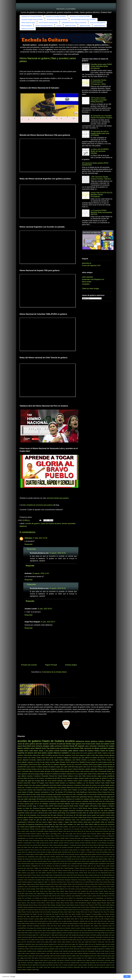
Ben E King (37, 831)
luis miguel (55, 760)
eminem (110, 852)
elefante (73, 762)
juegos (37, 774)
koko (97, 857)
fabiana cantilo (44, 854)
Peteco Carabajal (90, 907)
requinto (46, 744)
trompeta (71, 965)
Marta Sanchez (65, 903)
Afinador (63, 762)
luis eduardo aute (85, 859)
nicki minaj (108, 861)
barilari (23, 923)
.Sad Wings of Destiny (55, 870)
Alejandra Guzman (52, 873)
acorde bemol (44, 843)
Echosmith (79, 884)
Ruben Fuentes (27, 912)
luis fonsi (48, 781)
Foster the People (85, 887)
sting (108, 864)
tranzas (44, 827)
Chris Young (105, 880)
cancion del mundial (60, 847)
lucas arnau (75, 859)
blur (99, 811)
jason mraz (57, 788)
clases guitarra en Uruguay (77, 850)
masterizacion (22, 822)
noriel (71, 953)
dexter (85, 930)
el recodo (37, 762)
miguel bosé (78, 861)
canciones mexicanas (97, 746)
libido (43, 781)
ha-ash (42, 762)
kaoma (41, 944)
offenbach (86, 953)
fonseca (88, 762)
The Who (61, 914)
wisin (85, 767)
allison (31, 771)
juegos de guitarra (101, 778)
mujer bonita (21, 953)
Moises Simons (38, 905)
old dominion (93, 953)
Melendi (38, 748)
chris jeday (30, 928)
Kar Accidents (44, 896)
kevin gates (72, 944)
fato (49, 815)
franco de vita (74, 815)
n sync (47, 953)
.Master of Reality (27, 792)
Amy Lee (95, 873)
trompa (66, 965)
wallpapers (68, 760)
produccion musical (38, 801)
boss (61, 923)
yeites (19, 970)
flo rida (66, 815)
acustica (37, 919)
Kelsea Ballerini (35, 836)
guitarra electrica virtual (99, 854)
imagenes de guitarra (57, 769)
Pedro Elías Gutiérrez (71, 907)
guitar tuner (96, 815)
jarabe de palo (89, 778)
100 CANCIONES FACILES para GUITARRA (83, 20)
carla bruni (54, 926)
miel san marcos (41, 822)
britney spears (83, 923)
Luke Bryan (69, 900)
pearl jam (42, 864)
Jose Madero (49, 894)
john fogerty (65, 857)
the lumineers (110, 824)
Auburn (43, 875)
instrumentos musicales (51, 817)
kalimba (57, 799)
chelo (83, 785)
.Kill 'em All (38, 804)
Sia (32, 794)
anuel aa (60, 921)
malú (35, 949)
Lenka (89, 896)
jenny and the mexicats (25, 942)
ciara (57, 850)
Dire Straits (58, 776)
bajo (74, 744)
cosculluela (48, 778)
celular (96, 926)
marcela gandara (86, 820)
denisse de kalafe (46, 852)
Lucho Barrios (39, 838)
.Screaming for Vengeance (55, 829)
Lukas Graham (61, 900)
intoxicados (99, 937)
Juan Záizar (87, 894)
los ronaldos (68, 859)
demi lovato (37, 852)
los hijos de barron (47, 820)
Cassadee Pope (40, 880)
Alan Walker (42, 873)
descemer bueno (78, 930)
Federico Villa (54, 887)
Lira (23, 898)
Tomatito (78, 914)
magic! (105, 859)
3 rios (84, 829)
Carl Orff (93, 877)
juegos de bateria (38, 799)
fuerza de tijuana (27, 935)
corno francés (95, 928)
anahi (24, 845)
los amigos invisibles (76, 947)
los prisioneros (59, 820)
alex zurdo (55, 919)
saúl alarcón (60, 960)
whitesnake (77, 967)
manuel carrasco (109, 799)
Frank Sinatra (26, 834)
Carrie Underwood (29, 880)
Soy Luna (75, 764)
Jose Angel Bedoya (39, 894)
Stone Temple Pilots (78, 912)
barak (19, 923)
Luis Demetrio (52, 900)
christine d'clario (102, 794)
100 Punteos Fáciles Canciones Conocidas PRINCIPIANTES (99, 100)
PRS (96, 905)
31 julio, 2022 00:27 (48, 622)
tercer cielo (99, 963)
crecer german (110, 928)
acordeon (31, 919)
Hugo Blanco (46, 834)
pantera (41, 956)
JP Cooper (29, 891)
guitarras (70, 778)
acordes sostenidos (85, 843)
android (36, 921)
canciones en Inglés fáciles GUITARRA (32, 20)
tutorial (27, 804)
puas (69, 864)
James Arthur (44, 891)
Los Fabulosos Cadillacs (74, 783)
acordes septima (74, 843)
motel (103, 951)
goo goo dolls (67, 935)
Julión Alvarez (28, 755)
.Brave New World (55, 868)
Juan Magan (102, 806)
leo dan (100, 788)
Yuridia (37, 843)
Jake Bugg (53, 834)
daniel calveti (57, 813)
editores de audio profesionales (104, 813)
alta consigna (105, 919)
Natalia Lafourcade (53, 808)
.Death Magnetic (69, 868)
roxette (112, 958)
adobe (42, 919)
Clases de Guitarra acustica (51, 523)
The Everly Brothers (24, 914)
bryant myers (39, 847)
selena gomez (96, 781)
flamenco (60, 815)
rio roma (108, 758)
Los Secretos (108, 898)
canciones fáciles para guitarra (58, 498)
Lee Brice (84, 896)
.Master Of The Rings (28, 870)
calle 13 (86, 794)
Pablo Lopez (102, 905)
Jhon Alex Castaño (80, 891)
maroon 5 (34, 767)
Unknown (28, 538)
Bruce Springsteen (48, 877)
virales (41, 967)
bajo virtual (108, 921)
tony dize (56, 965)
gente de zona (65, 854)
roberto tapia (102, 958)
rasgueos (83, 755)
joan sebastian (66, 755)
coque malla (107, 850)
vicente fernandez (61, 751)
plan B (25, 824)
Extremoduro (35, 887)
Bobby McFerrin (54, 831)
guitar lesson (87, 815)
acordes (94, 776)
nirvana (88, 744)
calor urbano (97, 923)
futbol (81, 815)
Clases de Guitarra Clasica (89, 751)
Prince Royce (107, 760)
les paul (53, 859)
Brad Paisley (38, 877)
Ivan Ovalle (108, 889)
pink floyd (37, 753)
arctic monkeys (83, 764)
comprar (78, 928)
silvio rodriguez (107, 781)
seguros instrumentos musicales (101, 960)
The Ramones (47, 914)
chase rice (111, 926)
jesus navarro (37, 942)
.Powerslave (53, 804)
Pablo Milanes (110, 905)
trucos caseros (78, 965)
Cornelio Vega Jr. (32, 806)
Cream (68, 882)
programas (31, 824)
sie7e (83, 824)
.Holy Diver (106, 868)
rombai (108, 958)
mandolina (40, 949)
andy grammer (44, 921)
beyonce (44, 923)
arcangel (65, 811)
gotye (86, 854)
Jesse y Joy (43, 751)
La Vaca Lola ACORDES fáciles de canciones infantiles (100, 151)
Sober (66, 912)
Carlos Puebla (110, 877)
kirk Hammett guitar (82, 944)
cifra (35, 928)
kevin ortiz (71, 817)
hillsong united (33, 817)
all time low (97, 919)
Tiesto (66, 914)
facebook (87, 933)
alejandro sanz (83, 746)
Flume (69, 887)
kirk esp (91, 944)
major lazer (111, 859)
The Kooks (94, 841)
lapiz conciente (29, 947)
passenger (47, 956)
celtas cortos (105, 847)
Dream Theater (79, 806)
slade (55, 963)
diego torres (66, 813)
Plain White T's (110, 907)
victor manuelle (27, 967)
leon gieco (47, 859)
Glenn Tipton (111, 887)
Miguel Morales (102, 903)
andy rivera (29, 845)
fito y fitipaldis (81, 762)
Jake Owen (36, 891)
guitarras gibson (23, 817)
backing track (52, 794)
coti (70, 758)
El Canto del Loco (89, 831)
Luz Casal (76, 900)
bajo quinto (94, 921)
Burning (76, 877)
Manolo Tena (106, 900)
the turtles (56, 866)
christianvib (110, 741)
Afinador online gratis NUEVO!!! (44, 26)
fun (56, 854)
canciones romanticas (74, 785)
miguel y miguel (63, 822)
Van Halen (27, 917)
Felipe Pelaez (63, 887)
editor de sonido (88, 813)
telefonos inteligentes (32, 866)
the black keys (98, 801)
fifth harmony (62, 778)
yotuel (107, 866)
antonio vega (57, 811)
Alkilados (67, 804)
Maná (29, 746)
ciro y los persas (64, 850)
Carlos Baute (22, 806)
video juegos (99, 755)
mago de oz (99, 799)
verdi (95, 965)
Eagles (87, 806)
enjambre (33, 815)
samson (37, 960)
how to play (48, 937)
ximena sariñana (104, 967)
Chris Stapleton (97, 880)
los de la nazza (87, 947)
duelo (69, 852)
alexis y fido (62, 919)
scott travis (73, 960)
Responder (29, 544)
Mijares (109, 903)
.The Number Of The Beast (63, 792)
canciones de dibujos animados (96, 748)
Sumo (91, 912)
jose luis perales (90, 857)
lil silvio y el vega (53, 947)
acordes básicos (23, 811)
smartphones (102, 864)
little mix (67, 947)
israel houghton (49, 940)
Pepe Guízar (81, 907)
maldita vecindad (32, 861)
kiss (96, 788)
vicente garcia (75, 866)
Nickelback (107, 838)
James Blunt (52, 891)
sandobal (74, 864)
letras (88, 741)
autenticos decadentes (76, 811)
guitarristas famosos (87, 797)
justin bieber (98, 753)
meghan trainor (47, 861)
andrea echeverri (29, 921)
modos (84, 861)
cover (113, 850)
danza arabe (87, 282)
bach (55, 785)
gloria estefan (59, 935)
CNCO (68, 762)
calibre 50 (44, 755)
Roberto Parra (72, 910)
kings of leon (87, 817)
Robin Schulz (44, 841)
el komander (102, 771)
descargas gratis (56, 852)
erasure (65, 933)
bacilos (87, 811)
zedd (31, 868)
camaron (112, 923)
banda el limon (75, 771)
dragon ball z (58, 797)
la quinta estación (97, 817)
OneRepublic (64, 808)
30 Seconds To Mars (97, 870)
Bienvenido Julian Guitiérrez (86, 875)
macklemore (21, 949)
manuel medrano (57, 781)
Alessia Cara (62, 873)
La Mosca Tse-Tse (59, 836)
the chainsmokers (109, 801)
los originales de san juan (107, 947)
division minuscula (47, 797)
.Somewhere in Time (47, 792)
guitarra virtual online (107, 815)
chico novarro (35, 850)
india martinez (51, 857)
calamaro (30, 762)
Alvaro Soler (29, 831)
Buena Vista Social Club (66, 831)
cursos (31, 797)
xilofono (97, 967)
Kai (26, 896)
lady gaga (28, 781)
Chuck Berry (77, 831)
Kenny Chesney (45, 836)
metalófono (50, 951)
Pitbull (112, 783)
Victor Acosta (65, 917)
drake (19, 933)
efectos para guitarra (96, 764)
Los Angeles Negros (85, 836)
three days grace (77, 767)
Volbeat (20, 843)
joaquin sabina (66, 788)
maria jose (77, 949)
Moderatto (25, 905)
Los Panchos (30, 838)
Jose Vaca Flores (59, 894)
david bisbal (22, 769)
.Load (19, 870)
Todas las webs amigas (90, 289)
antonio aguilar (53, 921)
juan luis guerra (83, 788)
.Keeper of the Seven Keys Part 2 (98, 827)
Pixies (113, 838)
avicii (51, 785)
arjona (20, 746)
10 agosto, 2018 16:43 (57, 553)
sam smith (59, 824)
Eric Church (106, 884)
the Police (109, 963)
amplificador (45, 785)
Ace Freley (76, 792)
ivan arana (57, 940)
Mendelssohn (82, 903)
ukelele (88, 769)
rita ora (95, 958)
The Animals (111, 912)
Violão (96, 917)
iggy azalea (43, 857)
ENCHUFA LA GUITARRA (66, 9)
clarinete (39, 928)
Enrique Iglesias (109, 755)
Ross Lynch (99, 910)
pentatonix (63, 956)
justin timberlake (49, 799)
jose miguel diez (87, 942)
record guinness (47, 958)
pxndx (110, 762)
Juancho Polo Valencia (97, 894)
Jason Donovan (69, 891)
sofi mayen (60, 963)
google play (75, 935)
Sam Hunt (43, 912)
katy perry (91, 788)
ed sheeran (29, 753)
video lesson (83, 866)
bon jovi (70, 794)
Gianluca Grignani (36, 834)
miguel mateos (52, 822)
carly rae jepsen (85, 926)
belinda (32, 923)
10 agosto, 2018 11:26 (40, 573)
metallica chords (110, 949)
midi (83, 951)
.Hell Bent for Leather (96, 868)
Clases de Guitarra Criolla (105, 744)
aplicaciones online (47, 845)
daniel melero (47, 930)
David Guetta (58, 806)
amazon (112, 919)
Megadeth (63, 764)
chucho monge (50, 850)
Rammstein (37, 841)
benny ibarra (89, 845)
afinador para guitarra (108, 843)
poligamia (87, 956)
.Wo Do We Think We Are (79, 870)
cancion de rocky (48, 847)
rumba (26, 960)
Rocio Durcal (80, 910)
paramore (111, 822)
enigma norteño (34, 854)
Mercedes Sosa (80, 838)
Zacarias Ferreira (23, 919)
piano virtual (88, 774)
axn (89, 921)
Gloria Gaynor (22, 889)
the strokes (21, 827)
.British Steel (84, 827)
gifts (53, 935)
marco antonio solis (29, 790)
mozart (107, 951)
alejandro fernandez (29, 760)
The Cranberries (86, 841)
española (70, 933)
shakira (61, 760)
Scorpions (107, 808)
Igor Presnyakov (84, 889)
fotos (78, 797)
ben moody (38, 923)
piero (66, 864)
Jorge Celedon (29, 894)
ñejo (37, 970)
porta (92, 956)
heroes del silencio (44, 769)
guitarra (32, 744)
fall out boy (52, 854)
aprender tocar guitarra (52, 771)
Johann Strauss (104, 891)
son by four (67, 963)
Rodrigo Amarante (90, 910)
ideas (58, 937)
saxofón (54, 960)
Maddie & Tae (88, 900)
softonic (91, 824)
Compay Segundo (38, 882)
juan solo (105, 942)
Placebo (20, 841)
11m (89, 870)
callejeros (111, 811)
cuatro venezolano (27, 930)
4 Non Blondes (91, 829)
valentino (90, 965)
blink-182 (27, 778)
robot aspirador (88, 277)
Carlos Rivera (92, 792)
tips (48, 965)
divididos (73, 813)
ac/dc (93, 744)
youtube (112, 866)
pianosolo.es (87, 263)
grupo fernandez (91, 935)
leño (43, 947)
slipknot (24, 776)
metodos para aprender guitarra (72, 951)
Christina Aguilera (27, 882)
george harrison (75, 854)
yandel (31, 804)
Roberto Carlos (98, 808)
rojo (54, 824)
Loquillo (76, 836)
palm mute (35, 956)
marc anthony (68, 781)
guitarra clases (97, 741)
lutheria (92, 799)
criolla (19, 930)
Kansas (30, 896)
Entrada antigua (71, 665)
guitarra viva (80, 744)
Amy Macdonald (103, 873)
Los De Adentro (68, 898)
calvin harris (105, 923)
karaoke (46, 944)
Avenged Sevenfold (86, 804)
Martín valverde (70, 838)
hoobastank (31, 857)
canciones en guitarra (74, 847)
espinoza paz (76, 758)
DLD (113, 758)
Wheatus (101, 917)
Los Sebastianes (98, 898)
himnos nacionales (69, 523)
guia (103, 935)
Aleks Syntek (111, 829)
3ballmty (106, 870)
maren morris (78, 781)
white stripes (55, 827)
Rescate (55, 910)
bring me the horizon (37, 778)
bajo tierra (101, 921)
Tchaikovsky (97, 912)
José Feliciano (50, 783)
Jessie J (60, 834)
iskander (42, 940)
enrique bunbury (31, 769)
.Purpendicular (25, 829)
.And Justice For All (74, 827)
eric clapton (66, 797)
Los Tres (86, 783)
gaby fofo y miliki (38, 935)
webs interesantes (61, 967)
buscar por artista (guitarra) (98, 23)
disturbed (65, 852)
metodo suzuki (58, 951)
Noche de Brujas (80, 905)
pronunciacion (50, 801)
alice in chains (79, 919)
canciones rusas (45, 926)
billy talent (102, 845)
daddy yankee (110, 785)
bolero (57, 923)
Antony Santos (36, 875)
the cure (41, 866)
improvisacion (64, 937)
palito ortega (28, 956)
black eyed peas (110, 845)
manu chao (76, 820)
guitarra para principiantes (60, 748)
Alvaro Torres (88, 873)
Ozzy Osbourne (90, 905)
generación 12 (47, 935)
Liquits (19, 898)
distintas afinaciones (99, 930)
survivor (82, 963)
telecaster (93, 963)
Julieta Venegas (106, 834)
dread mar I (21, 788)
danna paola (21, 852)
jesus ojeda (45, 942)
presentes (104, 956)
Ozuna (69, 764)
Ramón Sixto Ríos (39, 910)
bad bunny (93, 811)
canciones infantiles (62, 746)
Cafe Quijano (86, 877)
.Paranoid (37, 792)
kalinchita (28, 944)
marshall (39, 861)
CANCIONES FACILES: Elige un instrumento (74, 23)
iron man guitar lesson (32, 940)
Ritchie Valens (87, 808)
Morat (28, 794)
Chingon (89, 880)
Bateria (20, 748)
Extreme (106, 831)
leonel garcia (108, 788)
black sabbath (22, 762)
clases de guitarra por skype (50, 928)
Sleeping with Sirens (58, 912)
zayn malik (26, 868)
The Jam (40, 914)
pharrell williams (72, 956)
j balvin (88, 755)
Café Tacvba (46, 764)
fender (109, 771)
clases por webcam (65, 928)
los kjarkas (95, 947)
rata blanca (35, 958)
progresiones (39, 824)
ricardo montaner (76, 801)
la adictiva (55, 774)
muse (73, 755)
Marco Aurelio (46, 903)
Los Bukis (26, 808)
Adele (57, 762)
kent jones (61, 944)
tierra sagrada (30, 827)
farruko (55, 778)
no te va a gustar (78, 774)
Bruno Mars (37, 764)
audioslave (73, 845)
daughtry (54, 930)
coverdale (103, 928)
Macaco (54, 838)
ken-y (56, 944)
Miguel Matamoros (90, 838)
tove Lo (61, 965)
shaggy (36, 963)
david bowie (60, 930)
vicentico (30, 776)
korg (101, 857)
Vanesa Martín (35, 917)
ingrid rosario (77, 937)
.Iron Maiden (104, 790)
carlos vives (94, 771)
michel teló (64, 861)
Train (113, 808)
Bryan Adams (58, 877)
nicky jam (111, 753)
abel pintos (37, 755)
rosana (53, 790)
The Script (55, 914)
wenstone (70, 967)
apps (65, 921)
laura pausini (33, 859)
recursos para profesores (60, 958)
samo (65, 824)
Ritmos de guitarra (27, 26)
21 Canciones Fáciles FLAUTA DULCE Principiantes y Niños (98, 82)
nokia (68, 953)
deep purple (49, 758)
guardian (99, 935)
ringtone (90, 958)
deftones (67, 930)
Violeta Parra (28, 785)
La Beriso (68, 896)
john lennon (47, 760)
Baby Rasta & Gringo (52, 875)
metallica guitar (22, 951)
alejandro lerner (47, 811)
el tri (33, 788)
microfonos (70, 861)
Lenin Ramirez (69, 836)
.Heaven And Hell (84, 868)
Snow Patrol (77, 841)
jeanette (94, 940)
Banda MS (73, 746)
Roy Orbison (107, 910)
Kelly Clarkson (53, 896)
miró (86, 951)
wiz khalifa (91, 967)
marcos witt (96, 820)
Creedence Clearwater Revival (44, 776)
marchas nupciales (49, 949)
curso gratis (101, 785)
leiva (36, 947)
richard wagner (77, 958)
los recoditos (76, 799)
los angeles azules (27, 820)
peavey (47, 864)
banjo (113, 921)
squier (78, 963)
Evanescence (99, 831)
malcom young (22, 861)
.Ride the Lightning (41, 829)
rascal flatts (28, 958)
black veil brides (22, 847)
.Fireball (76, 868)
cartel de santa (89, 847)
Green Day (46, 748)
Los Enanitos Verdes (94, 760)
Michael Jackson (95, 783)
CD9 (80, 877)
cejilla (52, 746)
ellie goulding (103, 852)
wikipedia (94, 769)
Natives (64, 905)
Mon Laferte (100, 838)
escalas (73, 797)
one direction (75, 748)
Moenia (31, 905)
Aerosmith (61, 804)
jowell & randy (97, 942)
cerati (43, 758)
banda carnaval (62, 794)
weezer (99, 866)
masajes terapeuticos (98, 949)
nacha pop (87, 822)
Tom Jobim (72, 914)
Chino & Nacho (102, 792)
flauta (25, 746)
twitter (48, 827)
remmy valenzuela (98, 774)
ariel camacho (37, 746)
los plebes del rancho (97, 758)
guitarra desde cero (99, 26)
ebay (23, 933)
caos (82, 847)
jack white (69, 940)
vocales (53, 967)
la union (110, 857)
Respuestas (32, 549)
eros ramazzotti (42, 815)
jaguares (58, 857)
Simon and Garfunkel (66, 841)
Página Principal (51, 665)
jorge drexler (73, 857)
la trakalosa (68, 799)
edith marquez (29, 933)
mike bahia (73, 822)
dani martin (49, 813)
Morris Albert (47, 905)
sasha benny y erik (46, 960)
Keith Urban (27, 836)
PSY (71, 808)
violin (89, 866)
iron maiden (110, 746)
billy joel (96, 845)
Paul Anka (51, 907)
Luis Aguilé (44, 900)
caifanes (39, 760)
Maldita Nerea (97, 900)
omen (113, 953)
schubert (67, 960)
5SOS (31, 764)
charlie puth (29, 813)
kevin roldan (78, 817)
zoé (81, 753)
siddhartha (92, 864)
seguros (89, 960)
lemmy (39, 947)
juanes (51, 751)
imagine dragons (79, 778)
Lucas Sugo (26, 900)
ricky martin (108, 774)
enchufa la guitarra (51, 933)
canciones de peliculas (57, 744)
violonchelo (27, 783)
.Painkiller (45, 870)
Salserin (37, 912)
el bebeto (29, 788)
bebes (28, 923)
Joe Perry (95, 891)
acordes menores (64, 843)
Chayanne (101, 769)
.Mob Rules (38, 870)
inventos (23, 940)
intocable (50, 788)
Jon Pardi (112, 891)
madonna (68, 820)
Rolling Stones (102, 767)
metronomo (31, 822)
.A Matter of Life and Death (41, 868)
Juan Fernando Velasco (94, 834)
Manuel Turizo (26, 903)
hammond (25, 937)
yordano (24, 970)
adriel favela (48, 919)
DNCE (51, 806)
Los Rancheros (88, 898)
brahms (65, 923)
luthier (92, 859)
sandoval (80, 864)
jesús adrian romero (55, 942)
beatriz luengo (81, 845)
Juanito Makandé (109, 894)
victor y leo (35, 967)
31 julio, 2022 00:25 (45, 609)
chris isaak (42, 850)
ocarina (75, 953)
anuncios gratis (39, 771)
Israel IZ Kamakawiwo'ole (97, 889)
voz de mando (82, 790)
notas (93, 755)
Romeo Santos (23, 758)
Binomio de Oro (99, 875)
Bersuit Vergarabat (108, 804)
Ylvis (34, 843)
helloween (97, 797)
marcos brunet (69, 949)
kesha (66, 944)
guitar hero (108, 935)
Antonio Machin (27, 875)
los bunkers (62, 774)
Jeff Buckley (94, 806)
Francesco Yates (96, 887)
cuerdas (40, 930)
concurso (26, 797)
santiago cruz (72, 824)
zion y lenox (64, 827)
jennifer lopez (110, 940)
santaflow (85, 864)
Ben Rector (74, 875)
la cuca (105, 857)
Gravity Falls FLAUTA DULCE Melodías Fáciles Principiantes (101, 195)
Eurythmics (21, 887)
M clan (82, 900)
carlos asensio (62, 926)
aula (86, 921)
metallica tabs (56, 861)
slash (97, 864)
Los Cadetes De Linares (99, 836)
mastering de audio (108, 820)
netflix (103, 861)
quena (109, 956)
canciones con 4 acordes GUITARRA (56, 17)
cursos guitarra (88, 753)
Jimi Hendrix (22, 794)
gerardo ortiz (57, 755)
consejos (88, 928)
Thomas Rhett (102, 841)
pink (30, 801)
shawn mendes (50, 762)
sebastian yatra (87, 801)
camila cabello (22, 926)
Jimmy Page (69, 834)
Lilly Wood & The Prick (108, 896)
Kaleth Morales (60, 783)
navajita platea (94, 861)
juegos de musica (97, 762)
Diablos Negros (22, 884)
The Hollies (33, 914)
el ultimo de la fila (24, 815)
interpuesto (92, 937)
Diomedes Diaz (49, 884)
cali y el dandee (78, 794)
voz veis (94, 866)
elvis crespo (41, 933)
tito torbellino (63, 866)
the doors (21, 804)
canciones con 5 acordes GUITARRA (80, 17)
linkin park (27, 767)
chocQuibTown (22, 928)
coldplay (66, 758)
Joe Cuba (89, 891)
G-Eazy (104, 887)
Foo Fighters (55, 764)
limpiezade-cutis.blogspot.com (93, 279)
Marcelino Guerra (36, 903)
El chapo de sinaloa (89, 884)
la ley (62, 799)
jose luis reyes (77, 942)
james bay (76, 940)
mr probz (112, 951)
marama (69, 774)
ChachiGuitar (60, 880)
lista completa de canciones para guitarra (38, 505)
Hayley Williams (60, 889)
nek (100, 861)
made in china (29, 949)
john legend (63, 817)
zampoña (20, 868)
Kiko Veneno (61, 896)
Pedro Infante (105, 783)
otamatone (21, 956)
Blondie (106, 875)
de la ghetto (29, 852)
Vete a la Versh (45, 917)
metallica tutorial (42, 951)
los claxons (69, 769)
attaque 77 (67, 845)
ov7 (106, 822)
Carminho (20, 880)
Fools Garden (75, 887)
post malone (97, 956)
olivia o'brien (101, 953)
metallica (27, 748)
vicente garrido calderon (104, 965)
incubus (71, 937)
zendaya (29, 970)
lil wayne (61, 947)
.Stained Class (67, 870)
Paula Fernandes (59, 907)
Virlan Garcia (86, 776)
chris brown (93, 794)
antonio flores (37, 845)
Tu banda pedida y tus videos (100, 914)
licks (46, 947)
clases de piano (23, 744)
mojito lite (98, 951)
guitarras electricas (28, 774)
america (20, 845)
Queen (20, 760)
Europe (112, 884)
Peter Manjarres (101, 907)
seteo (79, 824)
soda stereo (34, 751)
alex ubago (37, 794)
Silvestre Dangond (54, 841)
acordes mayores (35, 811)
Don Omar (111, 792)
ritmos (26, 751)
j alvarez (63, 940)
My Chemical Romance (38, 808)
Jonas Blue (21, 894)
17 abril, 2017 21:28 (40, 538)
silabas (40, 963)
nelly (51, 953)
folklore (50, 755)
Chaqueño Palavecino (71, 880)
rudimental (21, 960)
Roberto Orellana (63, 910)
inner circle (85, 937)
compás (83, 928)
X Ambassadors (27, 843)
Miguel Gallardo (92, 903)
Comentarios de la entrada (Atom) (54, 672)
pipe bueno (80, 956)
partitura (20, 755)
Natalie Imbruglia (56, 905)
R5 (24, 841)
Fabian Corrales (44, 887)
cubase (35, 930)
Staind (70, 912)
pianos (105, 762)
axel (113, 760)
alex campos (37, 785)
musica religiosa (23, 801)
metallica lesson (32, 951)
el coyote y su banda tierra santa (89, 852)
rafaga (22, 958)
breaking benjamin (73, 923)
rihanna (76, 769)
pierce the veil (60, 864)
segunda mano (81, 960)
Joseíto (66, 894)
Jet (64, 834)
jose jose (74, 788)
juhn (109, 942)
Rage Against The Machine (25, 910)
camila (38, 758)
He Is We (68, 889)
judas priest (76, 753)
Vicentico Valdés (55, 917)
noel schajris (95, 822)
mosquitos (86, 284)
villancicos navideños (61, 753)
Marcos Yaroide (55, 903)
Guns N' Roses (92, 767)
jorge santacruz (67, 942)
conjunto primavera (97, 850)
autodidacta (111, 776)
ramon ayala (48, 824)
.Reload (32, 829)
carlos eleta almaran (73, 926)
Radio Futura (29, 841)
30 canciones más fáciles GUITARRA (57, 20)
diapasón (90, 930)
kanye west (35, 944)
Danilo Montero (90, 882)
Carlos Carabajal (101, 877)
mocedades (91, 951)
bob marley (32, 758)
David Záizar (107, 882)
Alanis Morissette (101, 829)
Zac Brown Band (109, 917)
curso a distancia (39, 813)
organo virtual (34, 864)
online (102, 822)
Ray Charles (48, 910)
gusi (113, 935)
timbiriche (25, 965)
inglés (108, 797)
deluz (71, 930)
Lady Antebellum (76, 896)
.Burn (62, 868)
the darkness (48, 866)
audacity (82, 921)
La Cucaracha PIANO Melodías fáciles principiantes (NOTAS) (101, 212)
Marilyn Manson (68, 776)
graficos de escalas (85, 26)
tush (69, 866)
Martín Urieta (74, 903)
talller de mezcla (100, 824)
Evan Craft (28, 887)
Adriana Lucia (26, 873)
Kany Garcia (36, 896)
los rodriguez (85, 799)
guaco (90, 854)
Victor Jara (78, 776)
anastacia (20, 921)
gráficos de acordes (71, 26)
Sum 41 (87, 912)
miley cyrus (47, 790)
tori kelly (38, 827)
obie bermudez (26, 864)
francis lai (112, 933)
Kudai (52, 836)
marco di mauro (60, 949)
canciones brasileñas (33, 926)
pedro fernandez (55, 956)
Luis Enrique (47, 838)
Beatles (69, 744)
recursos (59, 26)
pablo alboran (73, 751)
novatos (86, 781)
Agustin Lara (34, 873)
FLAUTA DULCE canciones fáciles (48, 23)
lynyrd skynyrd (99, 859)
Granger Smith (35, 889)
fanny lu (92, 933)
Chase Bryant (82, 880)
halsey (19, 937)
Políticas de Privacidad (28, 29)
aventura (20, 778)
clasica (73, 928)
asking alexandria (58, 845)
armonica (44, 794)
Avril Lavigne (97, 804)
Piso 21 (75, 808)
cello (92, 926)
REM (80, 808)
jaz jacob (89, 940)
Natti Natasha (70, 905)
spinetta (73, 963)
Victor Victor (73, 917)
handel (30, 937)
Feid (110, 831)
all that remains (89, 919)
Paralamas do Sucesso (34, 907)
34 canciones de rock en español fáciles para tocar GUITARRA (100, 133)
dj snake (79, 813)
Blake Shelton (45, 831)
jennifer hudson (102, 940)
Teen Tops (104, 912)
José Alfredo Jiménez (80, 760)
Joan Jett (76, 834)
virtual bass (47, 967)
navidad (20, 751)
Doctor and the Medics (61, 884)
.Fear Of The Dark (93, 790)
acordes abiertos (53, 843)
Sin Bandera (58, 758)
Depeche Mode (68, 806)
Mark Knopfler (61, 838)
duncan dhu (75, 852)
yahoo (103, 866)
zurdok (34, 970)
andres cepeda (47, 753)
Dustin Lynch (72, 884)
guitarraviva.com (22, 857)
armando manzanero (73, 921)
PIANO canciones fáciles (28, 23)
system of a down (62, 790)
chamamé (27, 850)
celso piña (97, 847)
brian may (31, 847)
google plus (83, 935)
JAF (24, 891)
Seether (49, 912)
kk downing (97, 944)
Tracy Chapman (86, 914)
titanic (51, 965)
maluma (105, 753)
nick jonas (63, 953)
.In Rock (112, 868)
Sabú (33, 912)
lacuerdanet (21, 947)
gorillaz (82, 854)
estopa (105, 764)
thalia (104, 963)
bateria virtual (62, 785)
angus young (102, 776)
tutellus (85, 965)
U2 (70, 753)
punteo (57, 801)
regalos (70, 958)
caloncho (91, 923)
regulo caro (60, 767)
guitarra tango (110, 854)
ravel (40, 958)
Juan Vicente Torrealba (76, 894)
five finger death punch (102, 933)
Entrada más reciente (29, 665)
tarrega (87, 963)
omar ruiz (108, 953)
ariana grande (65, 771)
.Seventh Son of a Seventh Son (73, 829)
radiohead (63, 801)
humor (54, 937)
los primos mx (60, 859)
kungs (103, 944)
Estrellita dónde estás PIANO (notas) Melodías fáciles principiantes (101, 66)
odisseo (80, 953)
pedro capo (52, 864)
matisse (40, 767)
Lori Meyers (28, 898)
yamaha (112, 967)
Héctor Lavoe (75, 889)
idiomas (104, 797)
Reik (82, 748)
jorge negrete (81, 857)
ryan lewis (31, 960)
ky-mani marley (110, 944)
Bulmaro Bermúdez (68, 877)
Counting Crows (61, 882)
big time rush (51, 923)
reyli (68, 801)
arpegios (46, 746)
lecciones (40, 859)
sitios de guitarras (48, 963)
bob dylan (104, 811)
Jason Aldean (60, 891)
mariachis (39, 790)
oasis (77, 755)
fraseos (20, 935)
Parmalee (44, 907)
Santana (20, 785)
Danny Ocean (99, 882)
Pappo (25, 907)
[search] (62, 977)
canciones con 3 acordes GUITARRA (32, 17)
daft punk (37, 797)
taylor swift (68, 767)
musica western (40, 953)
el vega (35, 933)
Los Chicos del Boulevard (55, 898)
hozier (37, 857)
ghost (37, 788)
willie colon (84, 967)
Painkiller (20, 907)
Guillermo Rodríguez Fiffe (47, 889)
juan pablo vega (26, 799)
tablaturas (23, 526)
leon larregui (36, 781)
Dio (82, 831)
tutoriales (111, 748)
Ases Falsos (75, 804)
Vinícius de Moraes (83, 917)
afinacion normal (96, 843)
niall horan (56, 953)
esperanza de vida (79, 933)
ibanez (41, 817)
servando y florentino (27, 963)
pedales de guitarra (49, 767)
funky (59, 854)
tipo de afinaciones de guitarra (37, 965)
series (33, 748)
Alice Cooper (21, 831)
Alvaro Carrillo (79, 873)
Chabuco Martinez (50, 880)
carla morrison (85, 771)
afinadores (111, 767)
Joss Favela (83, 834)
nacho (88, 861)
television (82, 769)
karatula (51, 944)
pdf (90, 781)
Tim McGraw (111, 841)
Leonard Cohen (96, 896)
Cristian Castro (44, 806)
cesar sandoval (103, 926)
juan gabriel (85, 758)
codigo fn (88, 850)
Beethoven (84, 792)
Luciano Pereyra (35, 900)
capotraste (21, 813)
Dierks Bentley (40, 884)
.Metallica (45, 804)
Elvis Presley (99, 884)
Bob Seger (31, 877)
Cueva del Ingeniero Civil (91, 265)
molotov (80, 822)
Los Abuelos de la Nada (40, 898)
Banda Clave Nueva (64, 875)
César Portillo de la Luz (78, 882)
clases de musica (91, 785)
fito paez (54, 815)
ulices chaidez (72, 790)
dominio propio (110, 930)
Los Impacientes (78, 898)
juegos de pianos (45, 774)
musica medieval (30, 953)
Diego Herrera (31, 884)
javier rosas (82, 940)
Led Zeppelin (109, 769)
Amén (110, 873)
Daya (113, 882)
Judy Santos (21, 896)
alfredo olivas (70, 919)
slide (86, 824)
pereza (20, 824)
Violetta (91, 917)
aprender (39, 744)
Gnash (28, 889)
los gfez (37, 820)
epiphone (59, 933)
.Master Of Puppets (38, 783)
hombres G (43, 788)
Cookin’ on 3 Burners (50, 882)
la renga (106, 817)
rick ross (85, 958)
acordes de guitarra (32, 523)
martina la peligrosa (86, 949)
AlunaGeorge (70, 873)
